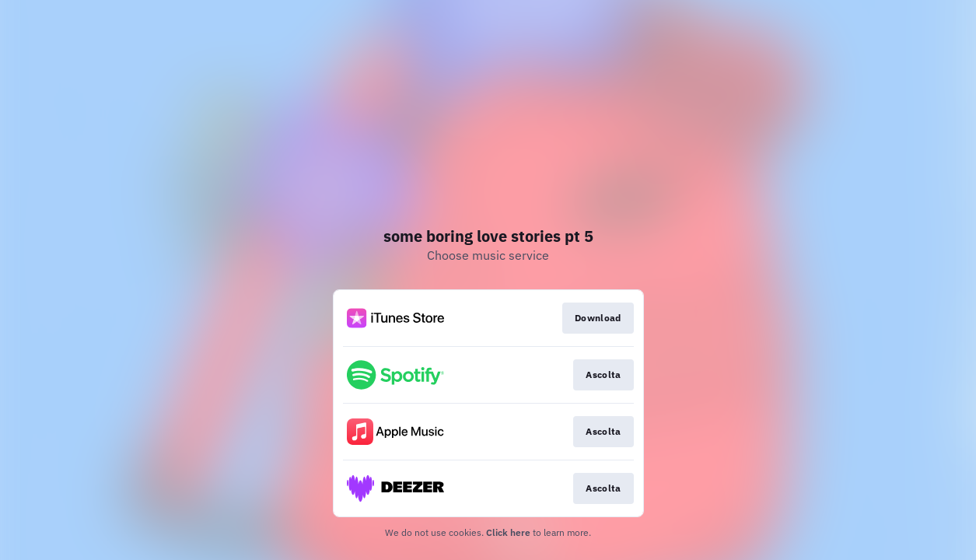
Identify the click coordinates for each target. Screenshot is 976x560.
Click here (508, 532)
